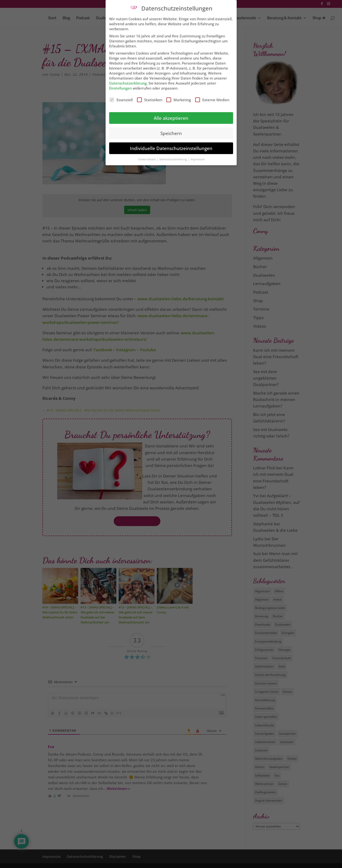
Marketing (179, 96)
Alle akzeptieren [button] (171, 115)
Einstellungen (120, 85)
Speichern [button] (171, 130)
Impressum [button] (198, 156)
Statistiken (150, 96)
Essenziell (121, 96)
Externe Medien (212, 96)
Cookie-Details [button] (147, 156)
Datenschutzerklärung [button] (174, 156)
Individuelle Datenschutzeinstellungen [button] (171, 145)
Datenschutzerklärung (128, 80)
